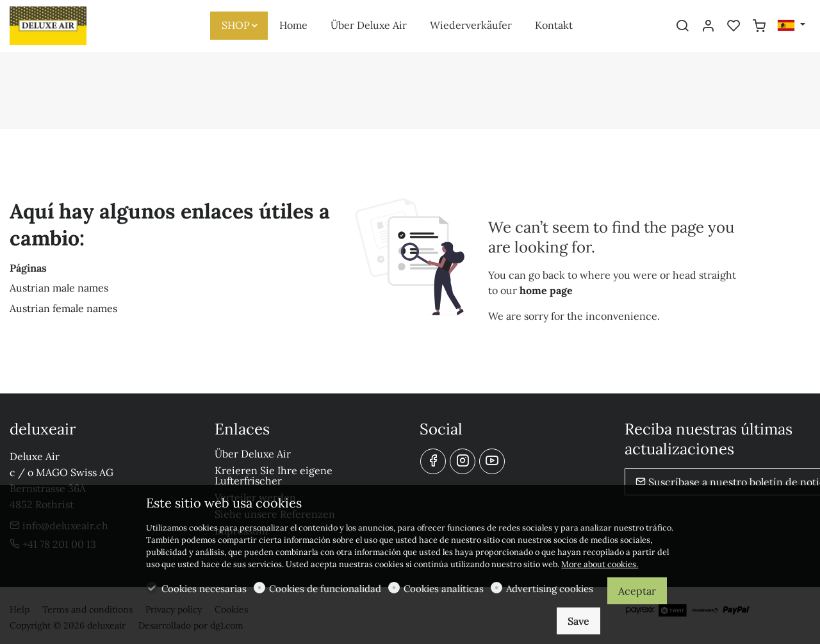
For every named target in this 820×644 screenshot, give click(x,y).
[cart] (759, 26)
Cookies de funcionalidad (325, 589)
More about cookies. (600, 564)
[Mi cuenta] (708, 26)
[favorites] (734, 26)
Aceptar (637, 591)
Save (578, 621)
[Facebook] (433, 461)
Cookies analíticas (444, 589)
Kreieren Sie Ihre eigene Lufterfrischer (274, 475)
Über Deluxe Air (253, 454)
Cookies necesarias (204, 589)
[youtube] (492, 461)
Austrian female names (63, 308)
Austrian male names (59, 288)
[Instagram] (463, 461)
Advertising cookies (550, 589)
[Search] (682, 26)
